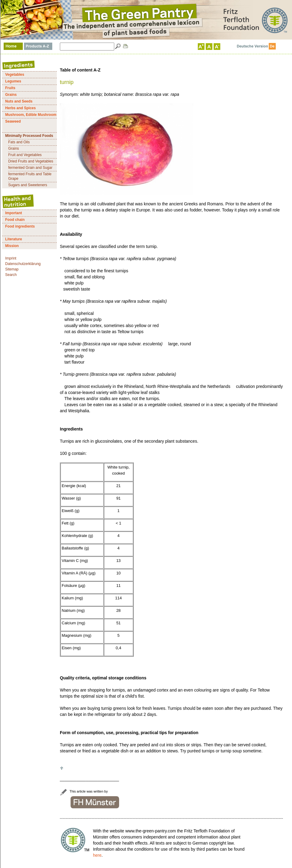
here (97, 855)
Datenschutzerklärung (23, 264)
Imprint (11, 258)
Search (11, 275)
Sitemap (12, 269)
